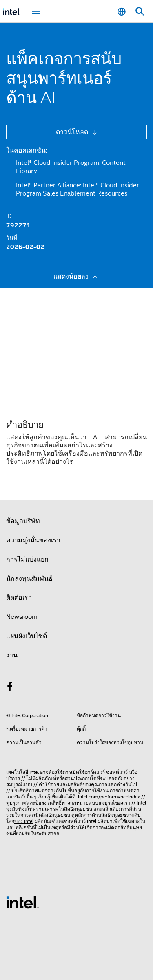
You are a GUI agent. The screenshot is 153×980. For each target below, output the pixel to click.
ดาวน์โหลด (73, 132)
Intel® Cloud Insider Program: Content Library (71, 167)
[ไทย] (122, 12)
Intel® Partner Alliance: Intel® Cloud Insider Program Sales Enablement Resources (78, 189)
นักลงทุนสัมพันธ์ (29, 579)
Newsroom (22, 617)
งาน (12, 655)
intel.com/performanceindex (109, 797)
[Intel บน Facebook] (10, 688)
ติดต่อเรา (19, 598)
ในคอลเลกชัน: (27, 151)
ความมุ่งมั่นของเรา (33, 540)
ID (9, 216)
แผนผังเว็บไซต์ (27, 636)
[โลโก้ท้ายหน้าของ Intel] (22, 902)
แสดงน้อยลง (76, 276)
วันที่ (12, 238)
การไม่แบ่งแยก (27, 560)
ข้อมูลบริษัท (23, 521)
